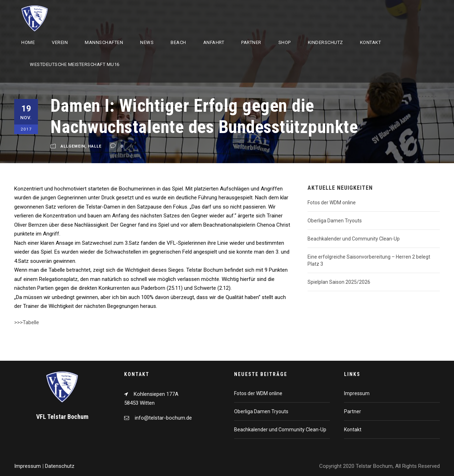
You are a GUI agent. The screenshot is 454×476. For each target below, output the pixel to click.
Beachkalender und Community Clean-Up (354, 239)
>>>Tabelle (27, 322)
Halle (95, 146)
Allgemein (73, 146)
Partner (251, 42)
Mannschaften (104, 42)
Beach (178, 42)
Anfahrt (214, 42)
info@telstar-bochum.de (163, 418)
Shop (285, 42)
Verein (60, 42)
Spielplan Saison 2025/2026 (339, 282)
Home (28, 42)
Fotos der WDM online (332, 203)
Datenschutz (60, 466)
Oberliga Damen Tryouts (335, 221)
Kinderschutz (325, 42)
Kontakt (371, 42)
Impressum (357, 393)
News (147, 42)
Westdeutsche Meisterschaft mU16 (75, 64)
